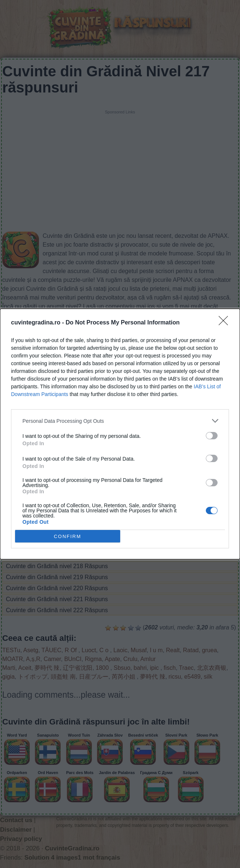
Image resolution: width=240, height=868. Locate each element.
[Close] (226, 323)
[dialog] (120, 434)
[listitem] (120, 421)
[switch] (212, 436)
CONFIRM (67, 536)
